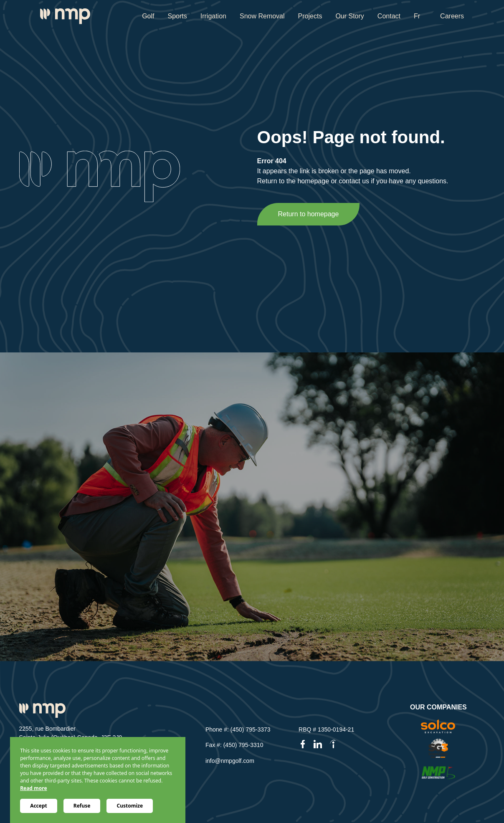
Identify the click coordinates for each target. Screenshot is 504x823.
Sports (177, 16)
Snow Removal (262, 16)
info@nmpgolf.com (230, 761)
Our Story (350, 16)
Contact (389, 16)
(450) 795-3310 (243, 745)
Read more (33, 788)
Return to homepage (309, 214)
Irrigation (213, 16)
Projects (310, 16)
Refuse (82, 806)
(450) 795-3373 (251, 729)
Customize (130, 806)
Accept (39, 806)
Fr (417, 16)
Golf (148, 16)
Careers (452, 16)
